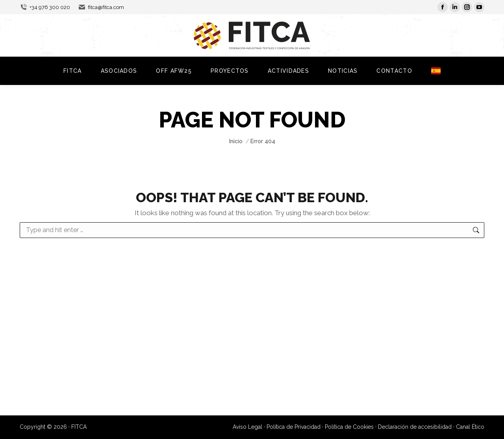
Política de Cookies (349, 427)
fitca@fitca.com (101, 7)
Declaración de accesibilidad (415, 427)
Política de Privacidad (294, 427)
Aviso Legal (247, 427)
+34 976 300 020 (45, 7)
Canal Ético (470, 427)
